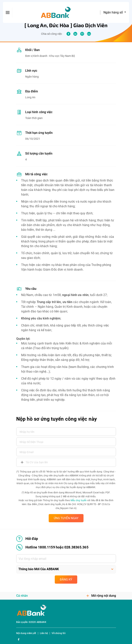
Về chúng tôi (58, 633)
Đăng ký (66, 580)
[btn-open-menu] (8, 13)
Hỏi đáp (27, 539)
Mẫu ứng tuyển (79, 500)
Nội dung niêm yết (26, 633)
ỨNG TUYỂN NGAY (66, 518)
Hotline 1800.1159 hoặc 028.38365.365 (52, 547)
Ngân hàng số (114, 12)
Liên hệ (44, 633)
